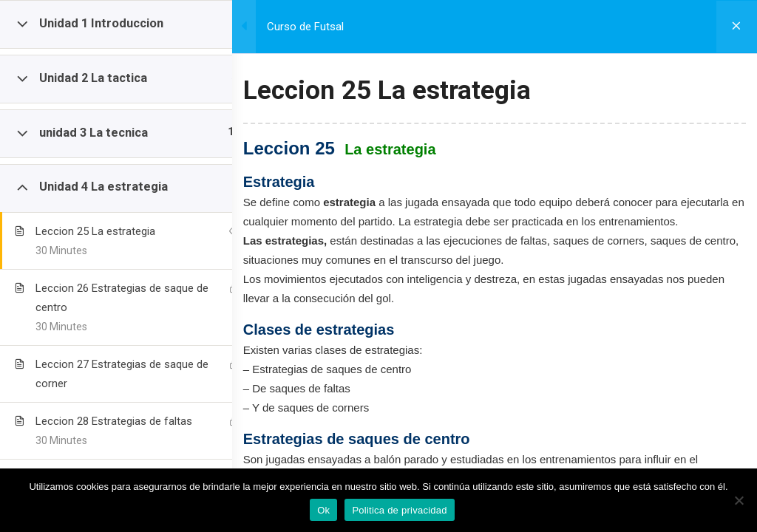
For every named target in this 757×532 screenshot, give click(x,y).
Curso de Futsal (332, 27)
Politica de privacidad (399, 510)
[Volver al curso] (735, 27)
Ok (323, 510)
